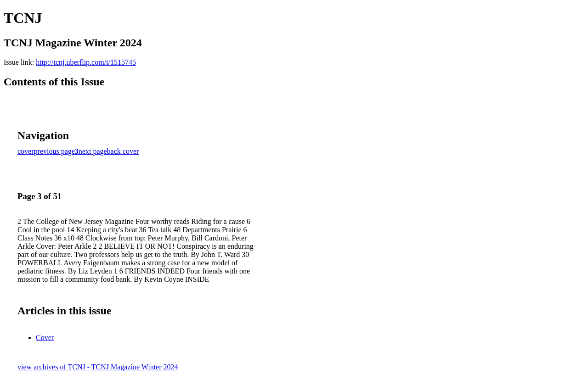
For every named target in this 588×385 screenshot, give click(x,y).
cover (26, 151)
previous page (54, 151)
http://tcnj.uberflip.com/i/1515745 (86, 62)
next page (93, 151)
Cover (45, 338)
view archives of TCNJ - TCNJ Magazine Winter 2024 (98, 367)
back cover (123, 151)
